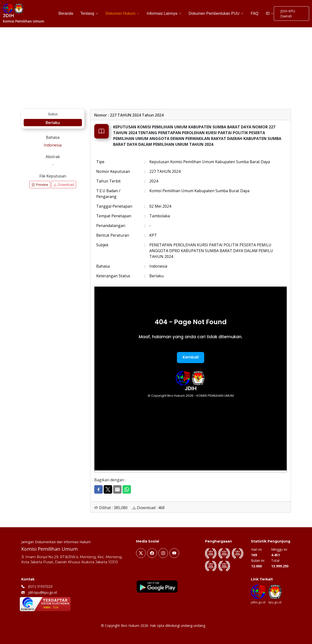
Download (64, 185)
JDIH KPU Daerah (288, 14)
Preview (40, 185)
